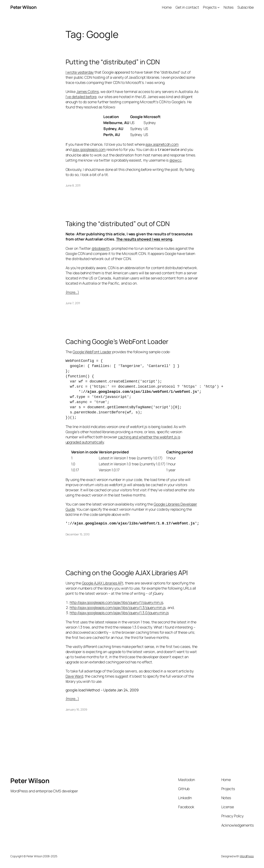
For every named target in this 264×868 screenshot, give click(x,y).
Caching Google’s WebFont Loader (117, 341)
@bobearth (101, 248)
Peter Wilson (23, 7)
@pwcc (176, 160)
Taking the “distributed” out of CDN (118, 223)
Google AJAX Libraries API (103, 583)
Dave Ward (74, 676)
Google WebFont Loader (92, 351)
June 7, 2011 (73, 303)
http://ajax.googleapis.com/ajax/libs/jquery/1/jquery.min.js (116, 602)
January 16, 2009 (76, 709)
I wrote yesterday (80, 72)
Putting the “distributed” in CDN (113, 62)
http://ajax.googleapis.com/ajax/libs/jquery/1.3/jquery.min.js (118, 607)
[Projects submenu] (219, 7)
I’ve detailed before (81, 97)
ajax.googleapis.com (89, 149)
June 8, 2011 (73, 185)
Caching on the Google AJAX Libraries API (127, 572)
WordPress (247, 856)
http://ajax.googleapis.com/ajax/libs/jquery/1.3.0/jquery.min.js (119, 612)
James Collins (88, 91)
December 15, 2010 (78, 534)
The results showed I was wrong (144, 239)
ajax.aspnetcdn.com (162, 144)
